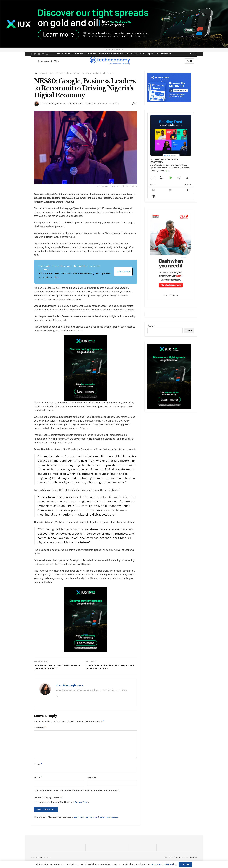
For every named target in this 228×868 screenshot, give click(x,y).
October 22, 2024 (76, 103)
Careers (180, 858)
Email (38, 779)
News (60, 54)
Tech (68, 54)
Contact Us (192, 858)
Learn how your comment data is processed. (96, 818)
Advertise (166, 54)
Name (38, 765)
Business (78, 54)
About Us (169, 858)
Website (92, 779)
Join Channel (124, 272)
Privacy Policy (82, 803)
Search (151, 326)
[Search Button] (191, 61)
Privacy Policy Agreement (48, 799)
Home (37, 73)
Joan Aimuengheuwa (53, 103)
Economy (103, 54)
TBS (157, 54)
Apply (149, 54)
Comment (40, 729)
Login (194, 54)
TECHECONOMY (44, 859)
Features (116, 54)
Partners (91, 54)
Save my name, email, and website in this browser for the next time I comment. (78, 792)
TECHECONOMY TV (134, 54)
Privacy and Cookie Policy (163, 864)
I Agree (185, 864)
